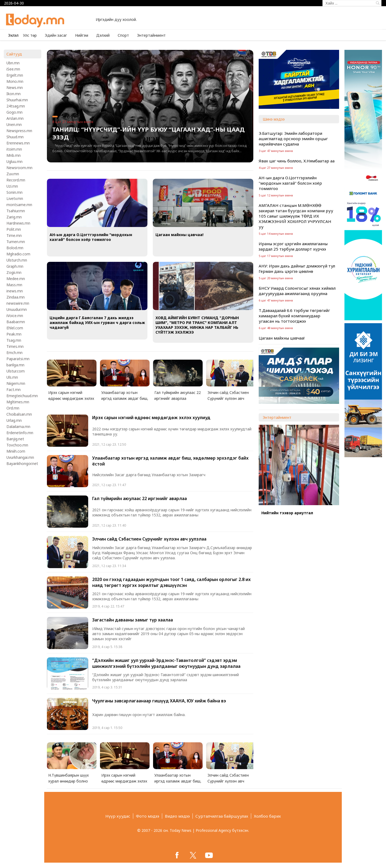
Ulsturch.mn (17, 260)
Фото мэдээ (148, 816)
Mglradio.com (18, 254)
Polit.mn (14, 229)
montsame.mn (19, 205)
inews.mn (15, 291)
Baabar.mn (16, 322)
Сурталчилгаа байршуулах (222, 816)
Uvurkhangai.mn (20, 457)
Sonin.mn (14, 192)
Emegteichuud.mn (22, 396)
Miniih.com (16, 451)
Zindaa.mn (16, 297)
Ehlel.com (15, 328)
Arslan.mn (15, 118)
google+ (209, 855)
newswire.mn (18, 303)
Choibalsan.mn (19, 414)
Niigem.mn (16, 383)
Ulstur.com (16, 371)
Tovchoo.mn (17, 445)
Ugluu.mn (14, 161)
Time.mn (14, 235)
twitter (193, 855)
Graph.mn (15, 266)
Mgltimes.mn (18, 402)
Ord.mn (13, 408)
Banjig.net (15, 439)
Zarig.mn (14, 217)
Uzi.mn (12, 186)
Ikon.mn (14, 94)
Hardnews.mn (18, 223)
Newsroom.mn (19, 168)
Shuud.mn (15, 137)
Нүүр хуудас (118, 816)
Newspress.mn (19, 131)
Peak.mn (14, 334)
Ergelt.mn (15, 75)
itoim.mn (14, 149)
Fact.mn (14, 390)
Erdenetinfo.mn (20, 433)
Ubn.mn (13, 63)
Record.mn (16, 180)
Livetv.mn (15, 198)
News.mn (15, 87)
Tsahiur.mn (16, 211)
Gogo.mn (14, 112)
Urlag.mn (14, 420)
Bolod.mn (15, 248)
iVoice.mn (15, 316)
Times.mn (15, 346)
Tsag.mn (14, 340)
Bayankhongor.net (22, 463)
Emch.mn (14, 353)
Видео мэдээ (177, 816)
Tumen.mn (16, 242)
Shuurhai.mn (17, 100)
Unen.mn (14, 124)
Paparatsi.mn (18, 359)
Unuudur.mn (17, 309)
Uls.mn (12, 377)
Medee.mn (16, 279)
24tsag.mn (16, 106)
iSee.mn (13, 69)
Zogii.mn (14, 272)
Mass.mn (14, 285)
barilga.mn (15, 365)
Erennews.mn (18, 143)
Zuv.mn (13, 174)
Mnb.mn (14, 155)
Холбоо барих (267, 816)
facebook (177, 855)
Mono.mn (15, 81)
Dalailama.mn (18, 426)
